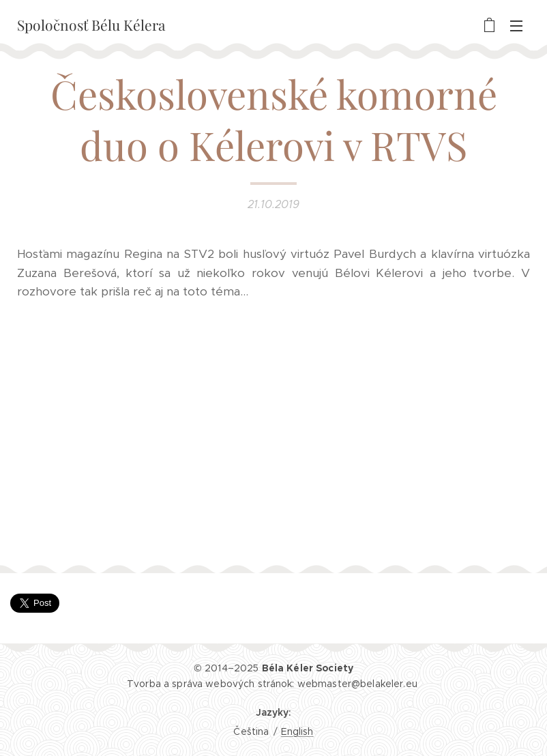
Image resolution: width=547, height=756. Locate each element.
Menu (516, 26)
